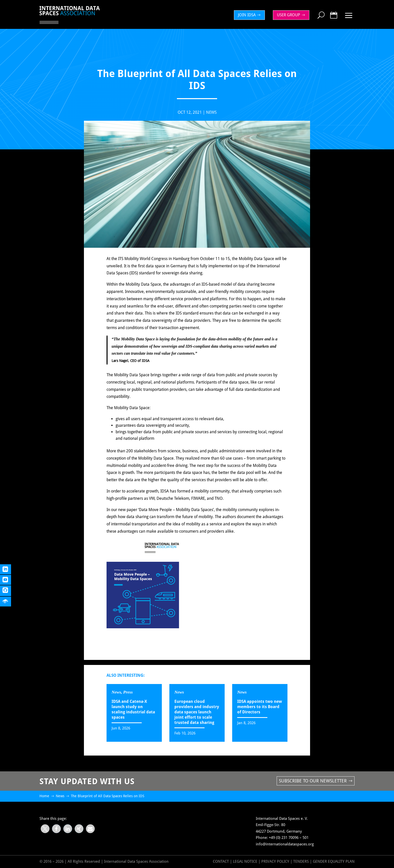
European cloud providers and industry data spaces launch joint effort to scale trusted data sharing (197, 712)
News (211, 112)
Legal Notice (245, 861)
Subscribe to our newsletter (313, 781)
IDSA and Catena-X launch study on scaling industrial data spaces (133, 709)
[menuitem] (251, 15)
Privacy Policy (276, 861)
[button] (45, 829)
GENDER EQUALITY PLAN (334, 861)
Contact (221, 861)
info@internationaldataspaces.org (285, 844)
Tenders (301, 861)
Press (128, 692)
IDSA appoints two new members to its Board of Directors (260, 707)
